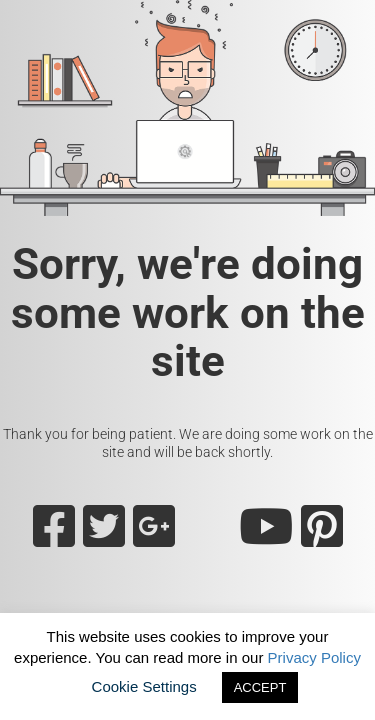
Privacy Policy (314, 657)
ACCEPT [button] (260, 687)
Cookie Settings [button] (144, 686)
